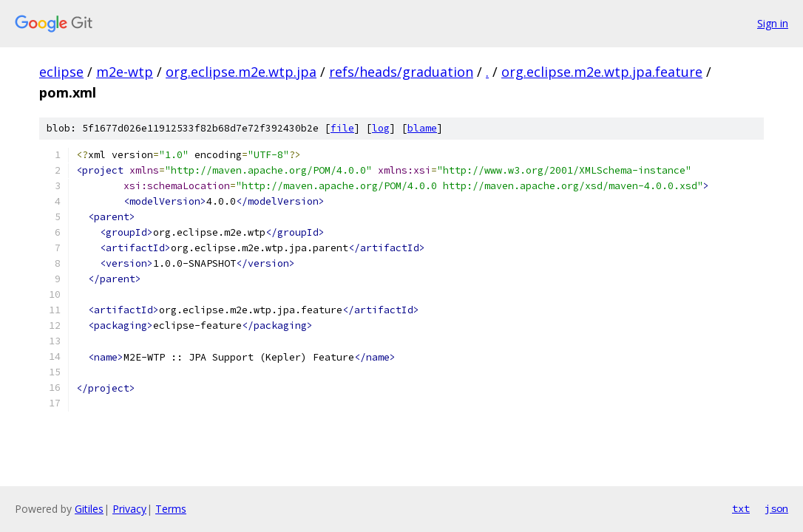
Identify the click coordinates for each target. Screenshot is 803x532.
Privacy (129, 509)
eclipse (61, 72)
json (776, 508)
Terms (171, 509)
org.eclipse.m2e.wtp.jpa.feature (602, 72)
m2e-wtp (125, 72)
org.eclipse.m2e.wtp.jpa (241, 72)
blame (422, 128)
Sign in (773, 23)
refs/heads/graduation (401, 72)
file (342, 128)
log (381, 128)
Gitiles (89, 509)
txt (741, 508)
